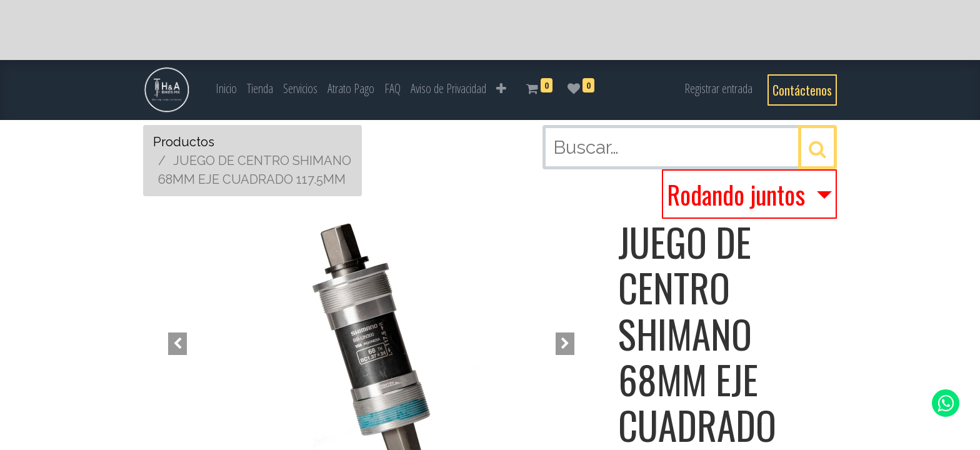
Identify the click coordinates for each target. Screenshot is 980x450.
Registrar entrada (718, 88)
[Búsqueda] (817, 147)
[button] (501, 89)
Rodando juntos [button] (739, 194)
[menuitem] (226, 89)
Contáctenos (802, 90)
